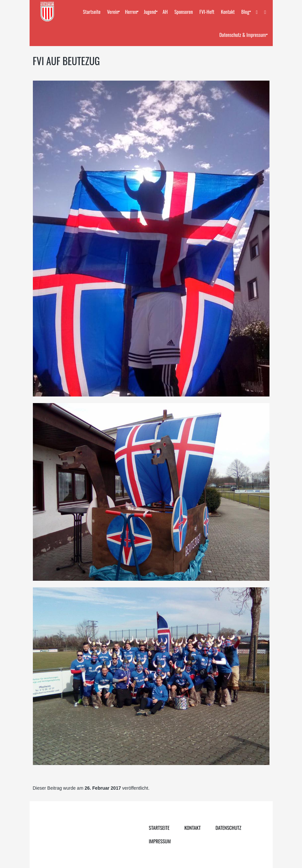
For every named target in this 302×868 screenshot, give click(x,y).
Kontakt (193, 828)
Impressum (160, 841)
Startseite (159, 828)
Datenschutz (229, 828)
